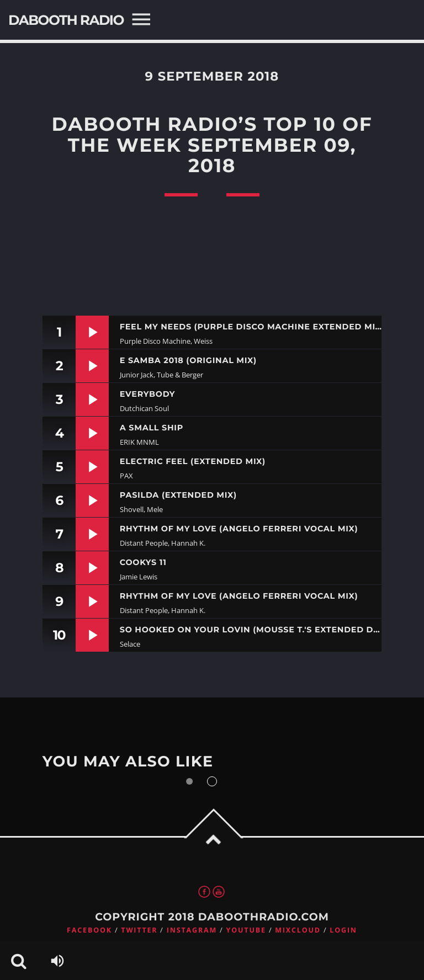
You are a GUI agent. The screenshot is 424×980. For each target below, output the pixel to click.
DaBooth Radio (66, 20)
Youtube (246, 930)
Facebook (89, 930)
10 (59, 635)
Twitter (139, 930)
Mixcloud (298, 930)
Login (343, 930)
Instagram (192, 930)
